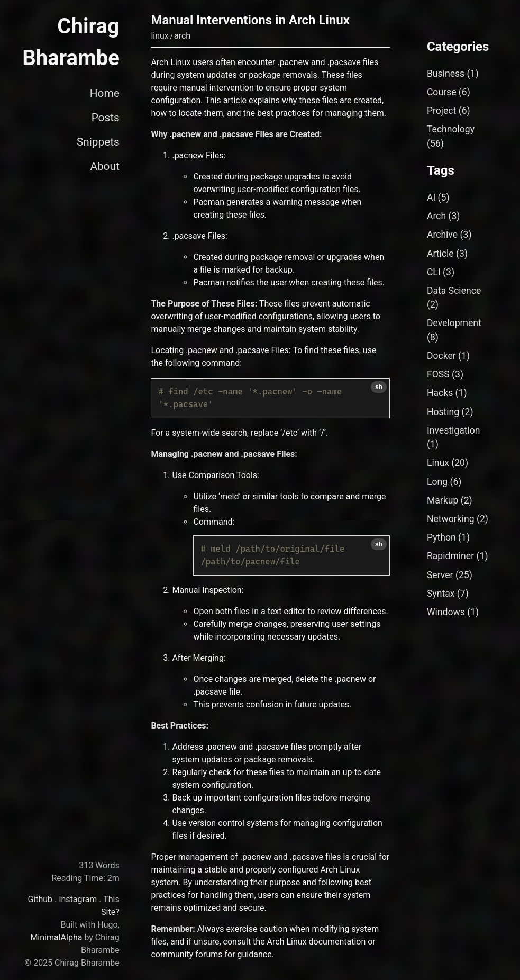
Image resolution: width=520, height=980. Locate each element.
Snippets (98, 142)
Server (440, 575)
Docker (441, 356)
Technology (451, 129)
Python (441, 537)
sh (379, 387)
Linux (438, 463)
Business (446, 74)
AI (431, 197)
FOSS (438, 374)
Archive (442, 235)
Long (437, 482)
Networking (451, 519)
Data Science (454, 291)
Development (454, 323)
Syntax (441, 594)
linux (159, 36)
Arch (436, 216)
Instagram (78, 899)
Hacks (440, 393)
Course (442, 92)
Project (441, 111)
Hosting (443, 412)
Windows (446, 612)
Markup (443, 500)
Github (40, 899)
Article (440, 254)
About (104, 166)
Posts (106, 118)
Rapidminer (450, 556)
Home (105, 93)
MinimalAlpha (56, 937)
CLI (434, 272)
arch (182, 36)
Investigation (454, 430)
